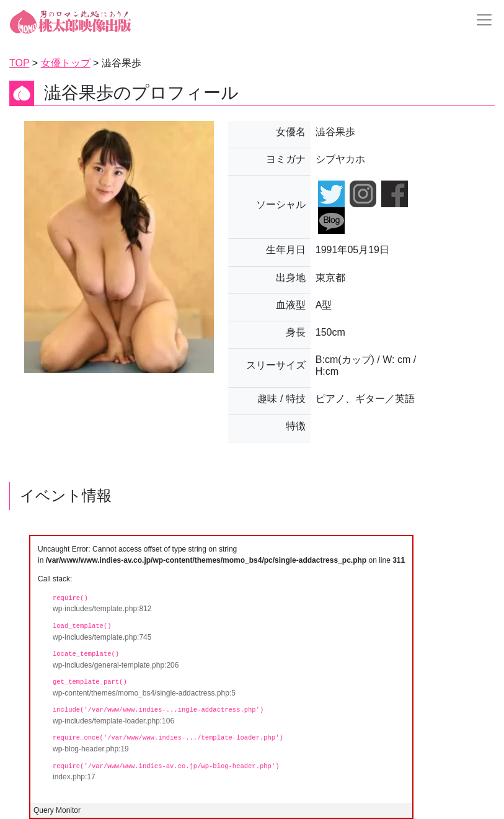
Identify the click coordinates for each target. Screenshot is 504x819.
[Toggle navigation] (480, 20)
